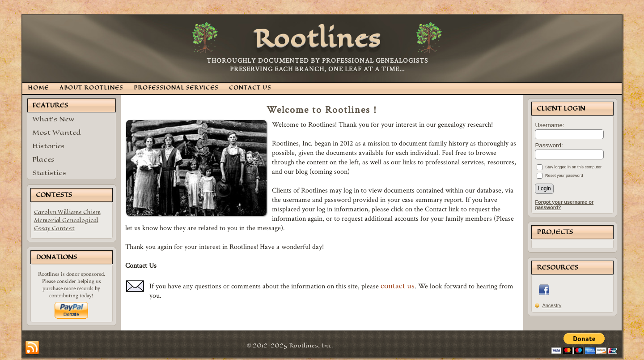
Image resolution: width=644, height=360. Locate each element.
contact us (398, 286)
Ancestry (552, 305)
